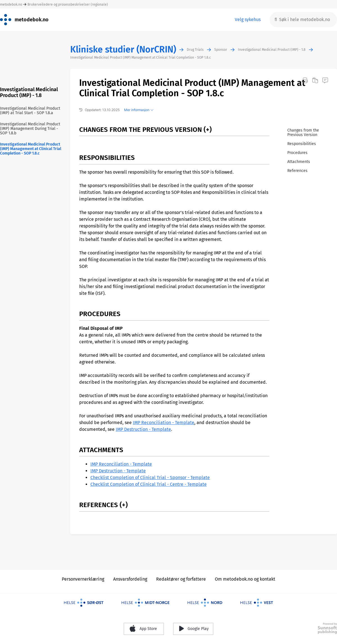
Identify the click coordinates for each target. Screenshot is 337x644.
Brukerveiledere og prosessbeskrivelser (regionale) (68, 4)
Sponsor (221, 50)
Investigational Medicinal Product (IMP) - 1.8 (272, 50)
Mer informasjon (139, 110)
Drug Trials (195, 50)
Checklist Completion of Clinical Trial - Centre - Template (149, 484)
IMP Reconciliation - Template (164, 423)
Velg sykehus (248, 19)
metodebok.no (11, 4)
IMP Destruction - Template (143, 429)
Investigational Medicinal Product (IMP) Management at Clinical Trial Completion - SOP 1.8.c (141, 58)
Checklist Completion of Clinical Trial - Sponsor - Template (150, 478)
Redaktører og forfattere (181, 579)
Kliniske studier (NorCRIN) (123, 50)
